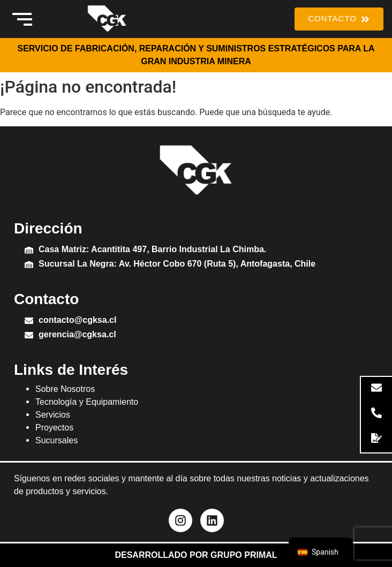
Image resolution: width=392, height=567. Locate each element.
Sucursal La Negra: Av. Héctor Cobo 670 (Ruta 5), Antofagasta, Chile (177, 264)
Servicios (53, 415)
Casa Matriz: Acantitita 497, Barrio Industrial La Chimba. (152, 249)
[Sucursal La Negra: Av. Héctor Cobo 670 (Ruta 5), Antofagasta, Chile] (29, 265)
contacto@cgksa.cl (77, 320)
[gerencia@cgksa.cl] (29, 336)
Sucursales (56, 440)
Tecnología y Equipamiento (87, 402)
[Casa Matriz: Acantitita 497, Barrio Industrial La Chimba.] (29, 251)
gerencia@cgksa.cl (77, 334)
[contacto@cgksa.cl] (29, 322)
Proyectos (54, 428)
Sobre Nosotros (65, 389)
